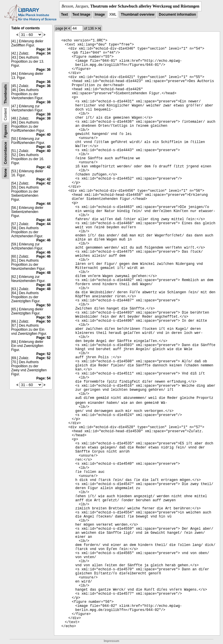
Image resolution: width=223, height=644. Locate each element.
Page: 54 (43, 378)
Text (64, 15)
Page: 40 (43, 135)
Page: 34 (43, 49)
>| (99, 28)
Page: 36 (43, 70)
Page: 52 (43, 338)
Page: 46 (43, 240)
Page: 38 (43, 102)
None (6, 173)
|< (66, 28)
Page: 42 (43, 167)
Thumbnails (6, 94)
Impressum (111, 641)
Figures (6, 131)
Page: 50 (43, 305)
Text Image (81, 15)
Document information (177, 15)
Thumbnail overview (137, 15)
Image (100, 15)
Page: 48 (43, 273)
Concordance (6, 153)
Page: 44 (43, 204)
